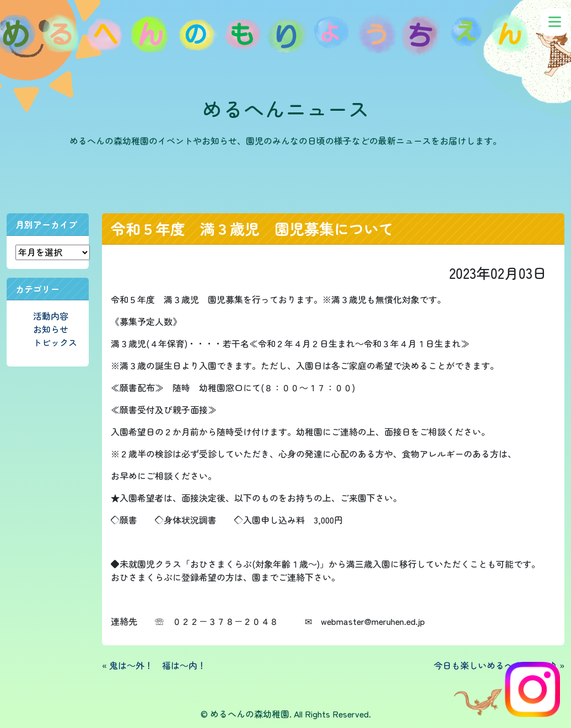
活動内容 (51, 316)
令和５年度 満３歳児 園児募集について (252, 228)
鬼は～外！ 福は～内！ (158, 665)
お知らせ (51, 329)
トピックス (55, 342)
